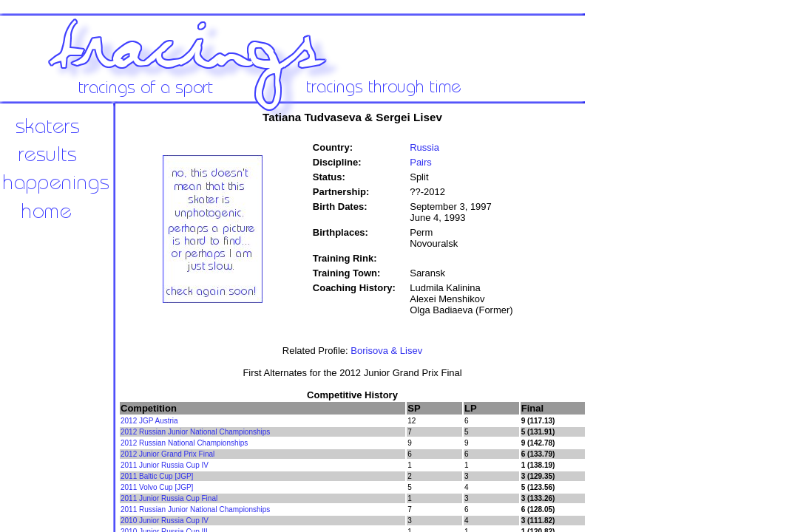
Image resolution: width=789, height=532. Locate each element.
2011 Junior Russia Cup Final (169, 498)
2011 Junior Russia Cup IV (165, 465)
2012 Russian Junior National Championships (195, 432)
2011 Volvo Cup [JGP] (157, 487)
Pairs (421, 162)
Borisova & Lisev (386, 351)
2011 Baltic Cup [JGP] (157, 476)
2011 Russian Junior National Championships (195, 509)
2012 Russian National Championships (184, 443)
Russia (424, 147)
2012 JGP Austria (149, 421)
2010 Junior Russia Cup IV (165, 521)
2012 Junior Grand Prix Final (167, 454)
